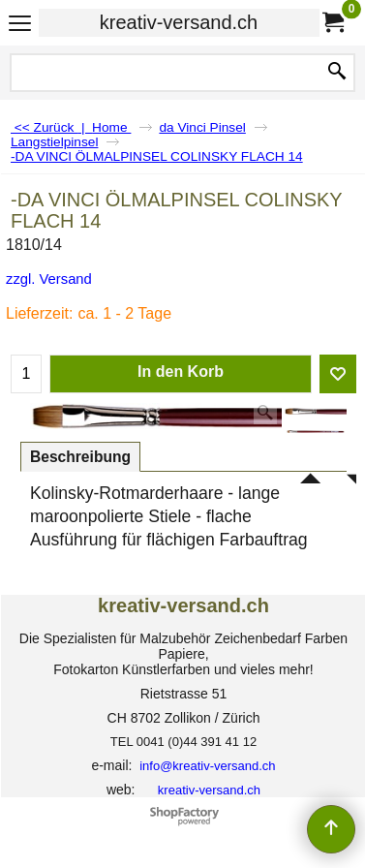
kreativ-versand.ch (179, 22)
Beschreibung (80, 457)
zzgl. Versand (49, 279)
